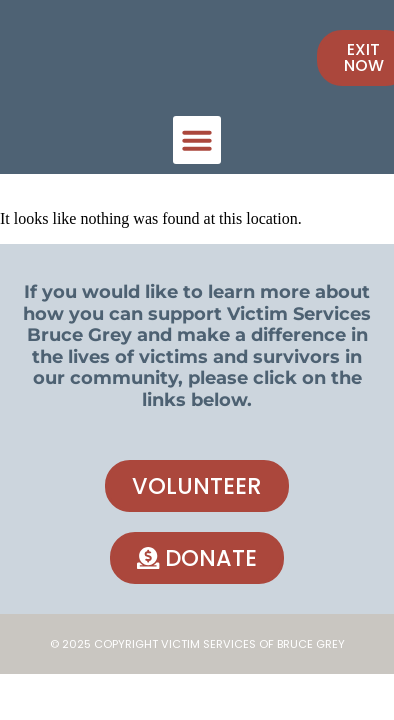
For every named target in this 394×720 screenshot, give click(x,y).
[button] (197, 140)
